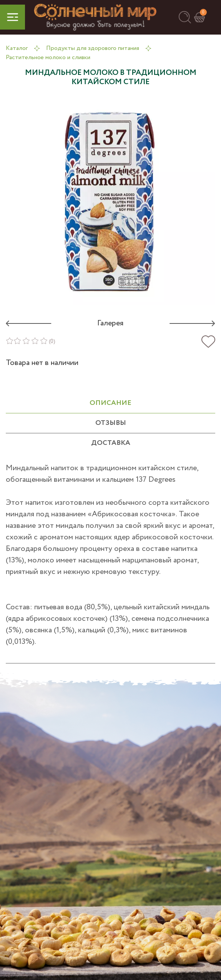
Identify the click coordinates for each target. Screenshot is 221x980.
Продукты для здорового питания (93, 48)
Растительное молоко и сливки (48, 57)
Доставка (111, 443)
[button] (185, 17)
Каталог (17, 48)
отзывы (111, 423)
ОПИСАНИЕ (110, 403)
